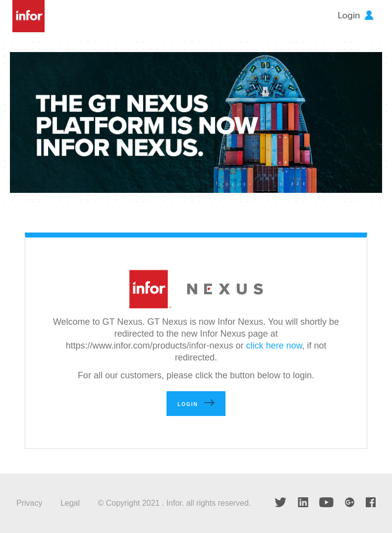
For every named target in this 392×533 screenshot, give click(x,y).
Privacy (29, 503)
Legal (70, 503)
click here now (274, 346)
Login (188, 404)
